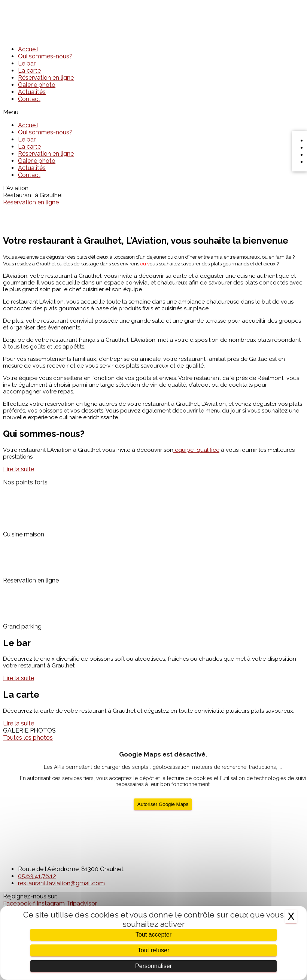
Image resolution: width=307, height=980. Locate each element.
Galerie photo (37, 85)
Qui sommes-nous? (45, 56)
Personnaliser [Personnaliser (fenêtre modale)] (153, 966)
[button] (153, 112)
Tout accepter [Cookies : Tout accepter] (153, 935)
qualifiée (196, 450)
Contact (29, 99)
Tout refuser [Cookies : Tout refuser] (153, 950)
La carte (29, 71)
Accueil (28, 49)
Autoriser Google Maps (163, 804)
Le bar (27, 63)
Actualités (32, 92)
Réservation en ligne (46, 78)
